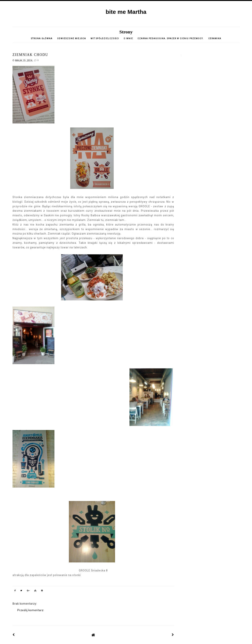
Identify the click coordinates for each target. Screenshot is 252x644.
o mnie (129, 38)
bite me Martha (126, 12)
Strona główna (42, 38)
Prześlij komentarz (30, 610)
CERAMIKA (215, 38)
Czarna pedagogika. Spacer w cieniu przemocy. (171, 38)
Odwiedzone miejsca (72, 38)
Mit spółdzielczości (105, 38)
